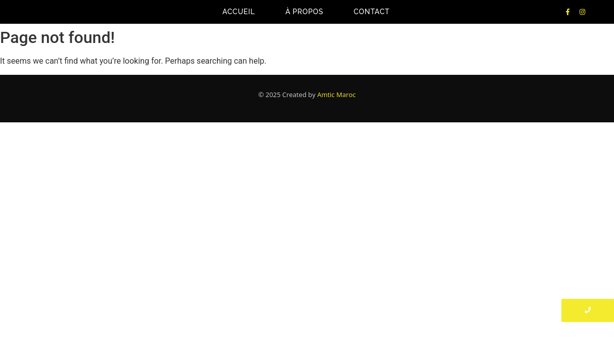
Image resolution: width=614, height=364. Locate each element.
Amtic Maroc (336, 95)
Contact (371, 12)
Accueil (239, 12)
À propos (304, 12)
